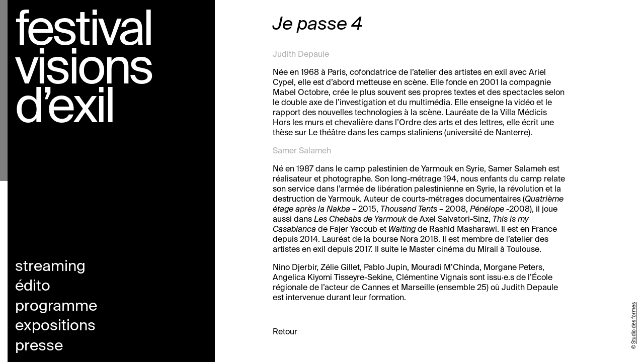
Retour (285, 332)
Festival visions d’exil (84, 70)
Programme (56, 307)
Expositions (55, 326)
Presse (39, 346)
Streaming (50, 267)
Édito (33, 287)
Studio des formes (634, 323)
